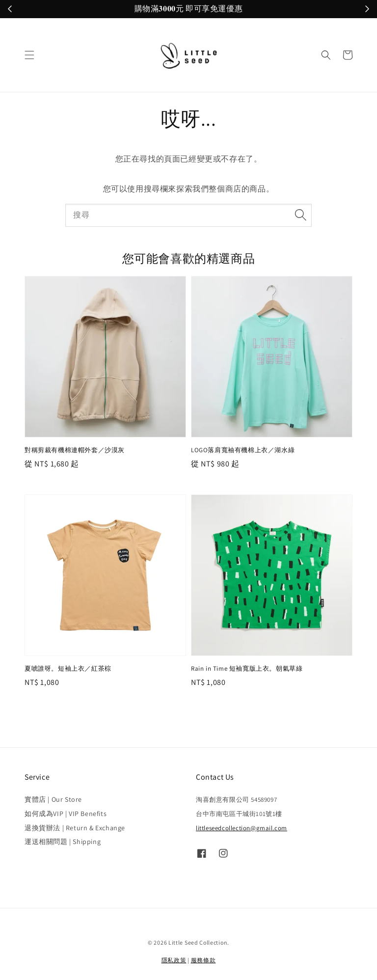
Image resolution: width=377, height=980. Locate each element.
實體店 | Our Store (53, 799)
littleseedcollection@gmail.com (242, 828)
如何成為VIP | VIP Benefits (66, 814)
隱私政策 (174, 960)
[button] (29, 55)
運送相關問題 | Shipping (63, 842)
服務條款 (203, 960)
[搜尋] (300, 215)
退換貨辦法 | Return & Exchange (75, 828)
